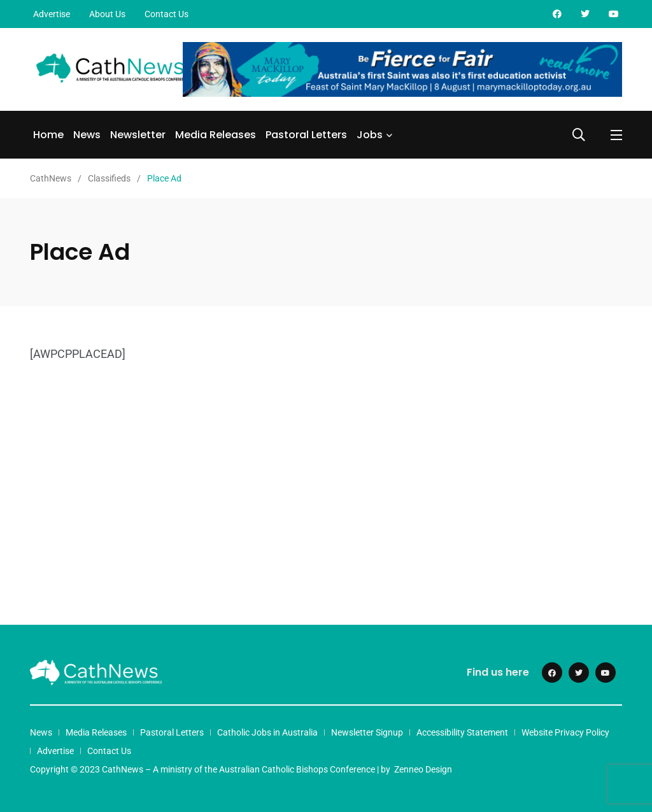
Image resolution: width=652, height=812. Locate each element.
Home (48, 135)
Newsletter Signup (367, 732)
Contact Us (167, 14)
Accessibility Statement (462, 732)
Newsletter (138, 135)
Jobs (370, 135)
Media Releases (216, 135)
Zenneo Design (423, 769)
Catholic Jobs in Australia (267, 732)
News (87, 135)
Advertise (52, 14)
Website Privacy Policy (565, 732)
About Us (107, 14)
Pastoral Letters (306, 135)
